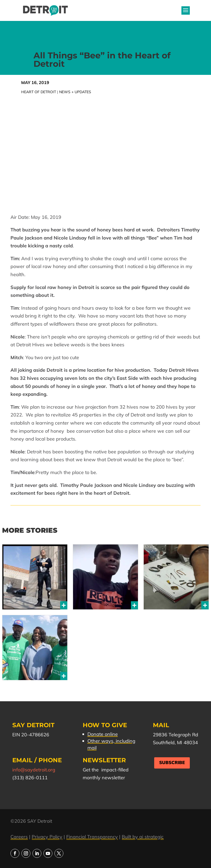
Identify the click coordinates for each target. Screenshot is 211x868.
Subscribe (172, 763)
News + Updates (75, 92)
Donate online (103, 734)
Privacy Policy (47, 837)
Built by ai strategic (143, 837)
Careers (19, 837)
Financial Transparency (92, 837)
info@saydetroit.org (34, 770)
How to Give (105, 725)
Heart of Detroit (39, 92)
